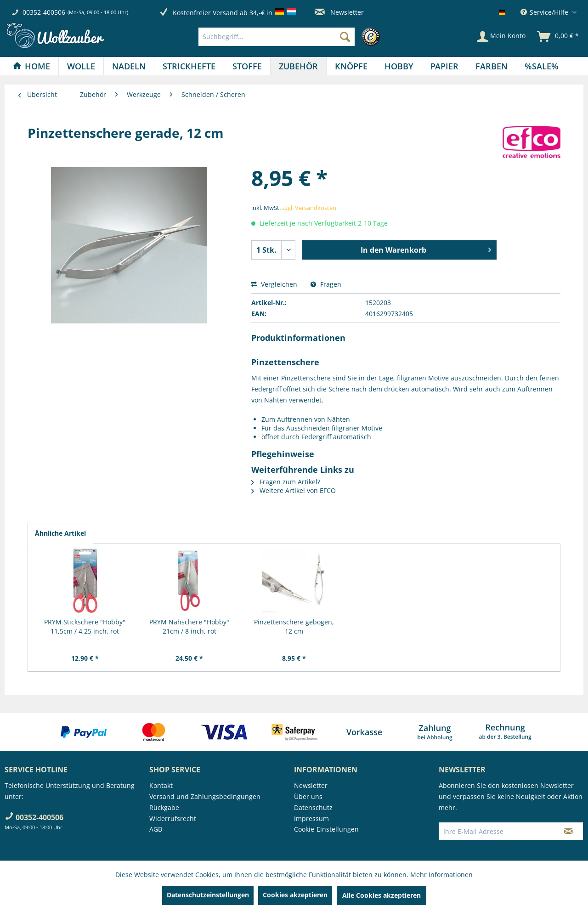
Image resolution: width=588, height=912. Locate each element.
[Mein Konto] (501, 37)
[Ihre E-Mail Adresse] (497, 831)
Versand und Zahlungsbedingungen (205, 796)
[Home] (31, 66)
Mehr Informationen (441, 875)
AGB (156, 829)
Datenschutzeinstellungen (208, 895)
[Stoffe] (247, 66)
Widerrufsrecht (173, 819)
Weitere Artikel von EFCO (294, 490)
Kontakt (161, 785)
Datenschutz (313, 807)
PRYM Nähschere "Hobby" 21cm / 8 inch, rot (189, 626)
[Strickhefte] (189, 66)
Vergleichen (274, 284)
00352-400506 (44, 12)
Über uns (308, 796)
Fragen (326, 284)
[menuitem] (291, 37)
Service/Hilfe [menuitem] (545, 12)
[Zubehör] (298, 66)
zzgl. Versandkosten (309, 208)
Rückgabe (164, 807)
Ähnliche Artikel (60, 533)
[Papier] (444, 66)
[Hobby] (399, 66)
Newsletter (339, 12)
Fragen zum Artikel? (286, 482)
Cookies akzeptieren (295, 895)
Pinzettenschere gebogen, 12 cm (294, 626)
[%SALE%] (542, 66)
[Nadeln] (129, 66)
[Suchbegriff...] (277, 37)
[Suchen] (345, 37)
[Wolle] (81, 66)
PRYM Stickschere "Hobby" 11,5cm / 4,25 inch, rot (85, 626)
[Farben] (492, 66)
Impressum (311, 819)
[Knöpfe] (351, 66)
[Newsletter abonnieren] (568, 831)
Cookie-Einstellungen (326, 829)
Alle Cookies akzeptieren (382, 895)
